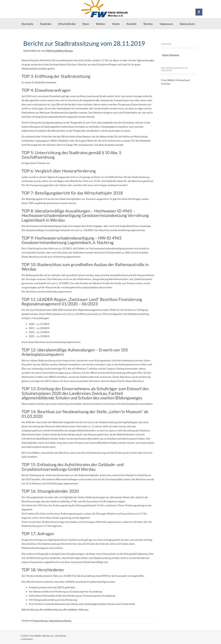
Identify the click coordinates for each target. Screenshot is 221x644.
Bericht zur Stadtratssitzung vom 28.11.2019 (84, 43)
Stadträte (46, 24)
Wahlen (101, 24)
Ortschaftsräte (67, 24)
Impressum (166, 24)
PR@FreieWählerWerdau (59, 51)
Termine (148, 24)
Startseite (27, 24)
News (86, 24)
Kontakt (132, 24)
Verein (116, 24)
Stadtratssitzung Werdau (60, 621)
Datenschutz (187, 24)
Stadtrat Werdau (41, 621)
